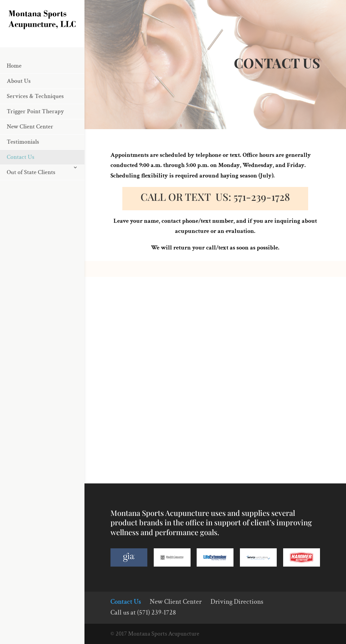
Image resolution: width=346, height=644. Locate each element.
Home (14, 86)
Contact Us (21, 177)
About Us (19, 101)
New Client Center (30, 147)
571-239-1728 (262, 197)
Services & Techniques (35, 116)
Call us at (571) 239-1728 (143, 613)
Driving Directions (237, 602)
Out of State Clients (31, 192)
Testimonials (23, 162)
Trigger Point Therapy (35, 131)
